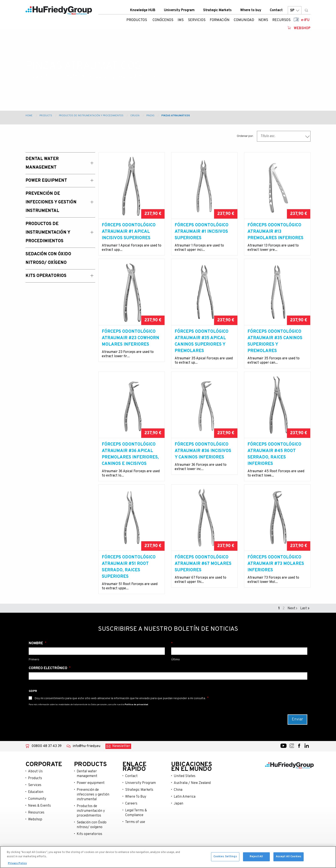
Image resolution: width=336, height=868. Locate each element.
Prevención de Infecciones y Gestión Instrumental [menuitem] (51, 202)
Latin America (185, 803)
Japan (178, 810)
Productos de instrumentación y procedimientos (91, 116)
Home (29, 116)
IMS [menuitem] (181, 20)
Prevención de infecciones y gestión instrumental (93, 801)
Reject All (256, 857)
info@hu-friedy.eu (86, 753)
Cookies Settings (225, 857)
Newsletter (121, 753)
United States (185, 783)
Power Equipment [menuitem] (46, 181)
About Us (35, 778)
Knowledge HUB (143, 11)
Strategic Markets (217, 11)
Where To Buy (136, 803)
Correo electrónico (48, 675)
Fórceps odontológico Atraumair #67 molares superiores (203, 570)
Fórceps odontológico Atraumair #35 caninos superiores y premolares (275, 348)
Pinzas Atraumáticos (176, 116)
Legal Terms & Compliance (136, 819)
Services (35, 792)
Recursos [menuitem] (281, 20)
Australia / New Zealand (192, 789)
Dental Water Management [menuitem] (42, 163)
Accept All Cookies (289, 857)
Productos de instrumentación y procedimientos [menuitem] (48, 233)
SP (295, 11)
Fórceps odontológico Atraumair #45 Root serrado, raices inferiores (274, 461)
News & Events (39, 812)
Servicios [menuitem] (197, 20)
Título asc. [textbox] (268, 136)
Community (37, 805)
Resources (36, 819)
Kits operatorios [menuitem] (46, 276)
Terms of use (135, 829)
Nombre (36, 650)
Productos (137, 20)
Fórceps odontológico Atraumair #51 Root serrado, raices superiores (129, 573)
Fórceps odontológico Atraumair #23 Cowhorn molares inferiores (130, 345)
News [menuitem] (263, 20)
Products (46, 116)
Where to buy (251, 11)
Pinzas (150, 116)
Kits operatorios (89, 841)
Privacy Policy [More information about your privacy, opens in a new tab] (17, 864)
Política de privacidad (136, 711)
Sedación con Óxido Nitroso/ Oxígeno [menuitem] (48, 259)
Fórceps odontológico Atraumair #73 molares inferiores (276, 570)
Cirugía (135, 116)
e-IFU (305, 20)
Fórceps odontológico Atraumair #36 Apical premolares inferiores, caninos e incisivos (130, 461)
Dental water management (87, 780)
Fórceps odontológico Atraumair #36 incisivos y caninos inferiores (203, 457)
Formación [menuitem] (220, 20)
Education (36, 798)
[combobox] (284, 136)
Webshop (302, 29)
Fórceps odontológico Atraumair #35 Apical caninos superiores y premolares (202, 348)
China (178, 796)
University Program (179, 11)
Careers (131, 810)
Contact (276, 11)
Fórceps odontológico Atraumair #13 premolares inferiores (275, 232)
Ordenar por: (245, 136)
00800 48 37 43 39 (46, 753)
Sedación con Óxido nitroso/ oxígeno (92, 831)
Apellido (239, 650)
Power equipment (91, 789)
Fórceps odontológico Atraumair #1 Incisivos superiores (202, 232)
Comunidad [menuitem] (244, 20)
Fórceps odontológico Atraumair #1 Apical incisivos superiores (129, 232)
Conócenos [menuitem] (163, 20)
